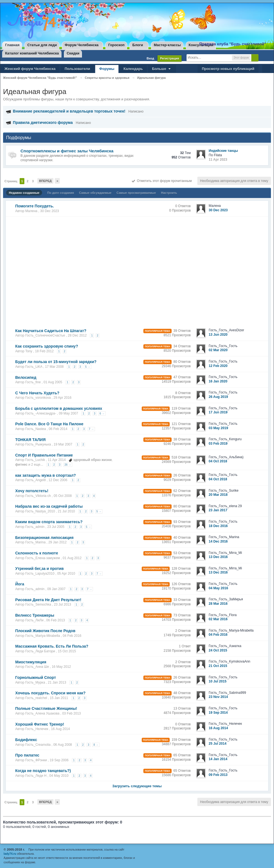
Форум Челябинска (82, 45)
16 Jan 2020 (218, 381)
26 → (68, 465)
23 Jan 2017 (218, 510)
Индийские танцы (223, 151)
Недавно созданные (24, 193)
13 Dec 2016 (218, 557)
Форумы (107, 69)
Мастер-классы (167, 45)
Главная (12, 45)
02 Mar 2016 (218, 619)
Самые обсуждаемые (95, 193)
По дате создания (61, 193)
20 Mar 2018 (218, 495)
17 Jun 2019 (218, 412)
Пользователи (77, 69)
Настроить (169, 193)
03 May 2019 (218, 428)
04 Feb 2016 (218, 635)
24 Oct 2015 (218, 650)
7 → (91, 429)
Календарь (133, 69)
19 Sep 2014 (218, 713)
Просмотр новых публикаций (228, 69)
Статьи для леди (42, 45)
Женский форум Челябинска (30, 69)
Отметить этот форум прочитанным (162, 181)
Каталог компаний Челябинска (32, 53)
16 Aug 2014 (218, 728)
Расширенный (263, 58)
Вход (150, 58)
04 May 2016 (218, 588)
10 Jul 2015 (218, 681)
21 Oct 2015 (218, 666)
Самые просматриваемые (136, 193)
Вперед (45, 181)
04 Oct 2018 (218, 461)
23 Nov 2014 (218, 697)
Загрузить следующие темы (137, 786)
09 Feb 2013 (218, 775)
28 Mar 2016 (218, 604)
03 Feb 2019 (218, 444)
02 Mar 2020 (218, 350)
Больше (162, 69)
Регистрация (170, 58)
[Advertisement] (52, 271)
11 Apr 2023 (218, 160)
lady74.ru (10, 854)
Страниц (11, 181)
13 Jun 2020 (218, 335)
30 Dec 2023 (218, 210)
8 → (96, 745)
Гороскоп (116, 45)
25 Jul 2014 (218, 744)
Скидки (73, 53)
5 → (87, 367)
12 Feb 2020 (218, 366)
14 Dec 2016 (218, 541)
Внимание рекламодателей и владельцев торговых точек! (69, 111)
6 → (102, 414)
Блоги (138, 45)
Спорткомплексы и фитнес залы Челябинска (67, 151)
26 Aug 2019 (218, 397)
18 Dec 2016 (218, 526)
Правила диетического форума (43, 122)
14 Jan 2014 (218, 759)
